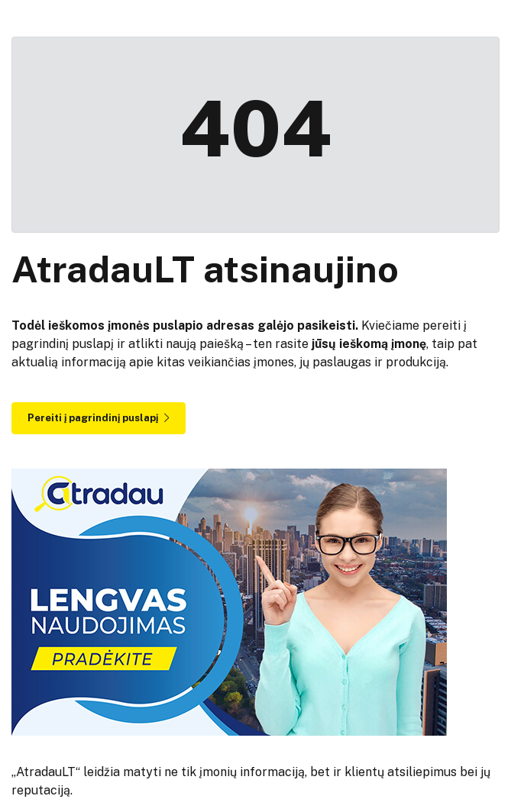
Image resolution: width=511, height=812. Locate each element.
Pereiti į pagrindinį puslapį (99, 418)
